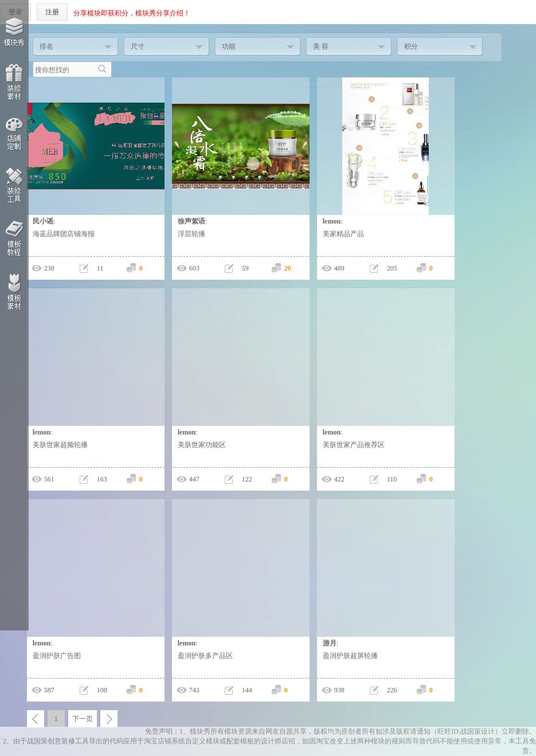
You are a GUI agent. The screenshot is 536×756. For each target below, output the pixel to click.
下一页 (83, 719)
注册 (52, 12)
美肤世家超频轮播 (60, 445)
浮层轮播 (191, 234)
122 (247, 479)
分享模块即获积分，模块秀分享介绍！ (132, 13)
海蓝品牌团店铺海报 (64, 234)
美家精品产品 (343, 234)
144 (247, 690)
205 (392, 268)
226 (392, 690)
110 (392, 479)
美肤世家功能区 (202, 445)
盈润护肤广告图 (57, 656)
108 (102, 690)
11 (100, 268)
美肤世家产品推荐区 (354, 445)
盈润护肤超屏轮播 (350, 656)
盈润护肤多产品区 (205, 656)
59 (245, 268)
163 (102, 479)
